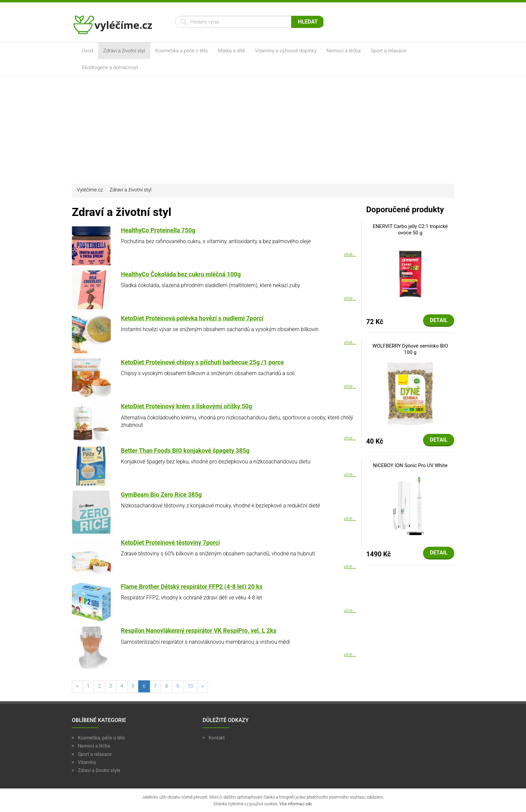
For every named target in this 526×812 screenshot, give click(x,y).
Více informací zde (296, 804)
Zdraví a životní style (99, 770)
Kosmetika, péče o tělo (101, 738)
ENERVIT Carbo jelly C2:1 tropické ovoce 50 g (410, 230)
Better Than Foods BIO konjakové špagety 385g (185, 450)
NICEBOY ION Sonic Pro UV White (410, 465)
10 (190, 686)
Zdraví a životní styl (124, 51)
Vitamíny (87, 762)
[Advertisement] (263, 130)
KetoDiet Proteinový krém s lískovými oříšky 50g (186, 406)
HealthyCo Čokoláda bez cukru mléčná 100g (181, 274)
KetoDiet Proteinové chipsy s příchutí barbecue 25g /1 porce (202, 362)
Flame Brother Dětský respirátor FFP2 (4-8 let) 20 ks (192, 587)
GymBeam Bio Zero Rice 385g (161, 494)
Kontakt (217, 738)
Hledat (308, 22)
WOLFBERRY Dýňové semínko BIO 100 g (410, 349)
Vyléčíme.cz (90, 190)
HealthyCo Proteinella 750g (158, 230)
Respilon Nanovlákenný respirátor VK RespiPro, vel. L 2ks (199, 630)
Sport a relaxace (388, 51)
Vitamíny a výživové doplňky (286, 51)
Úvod (88, 51)
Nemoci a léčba (344, 51)
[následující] (202, 686)
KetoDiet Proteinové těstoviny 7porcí (170, 543)
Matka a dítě (232, 51)
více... (350, 254)
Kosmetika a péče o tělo (182, 51)
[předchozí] (77, 686)
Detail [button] (439, 320)
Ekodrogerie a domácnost (110, 67)
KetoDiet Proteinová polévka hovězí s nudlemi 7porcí (192, 318)
